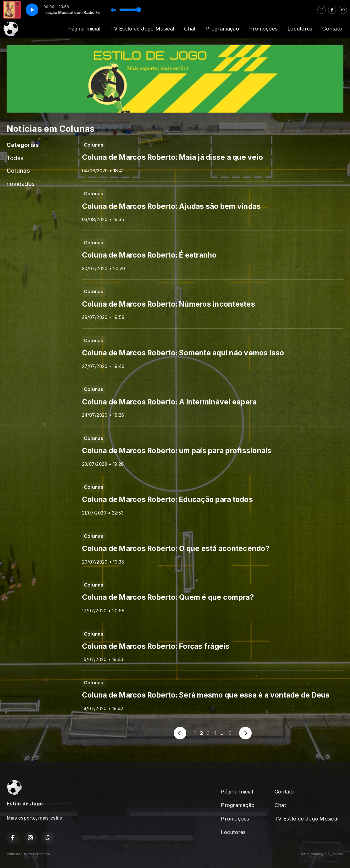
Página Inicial (84, 29)
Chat (190, 29)
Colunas (18, 170)
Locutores (300, 29)
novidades (21, 184)
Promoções (263, 29)
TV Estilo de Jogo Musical (142, 29)
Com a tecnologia (321, 854)
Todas (15, 158)
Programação (222, 29)
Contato (332, 29)
